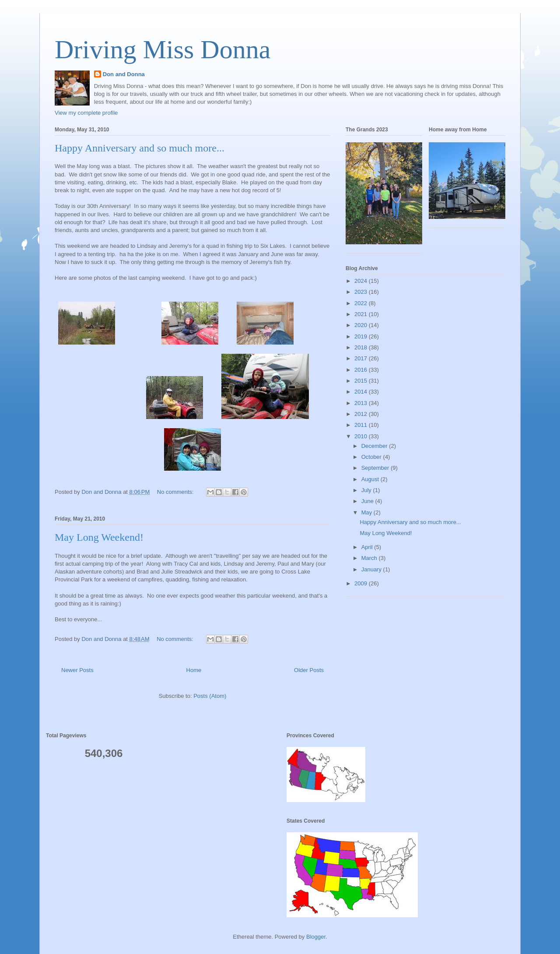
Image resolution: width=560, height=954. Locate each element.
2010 (362, 436)
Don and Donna (124, 74)
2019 (362, 336)
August (371, 479)
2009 (362, 583)
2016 (362, 370)
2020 (362, 325)
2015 (362, 381)
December (375, 446)
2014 (362, 392)
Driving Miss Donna (163, 49)
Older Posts (309, 670)
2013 (362, 403)
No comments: (176, 492)
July (367, 490)
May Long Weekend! (99, 537)
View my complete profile (86, 113)
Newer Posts (77, 670)
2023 (362, 292)
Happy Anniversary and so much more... (140, 148)
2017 (362, 358)
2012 (362, 414)
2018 (362, 347)
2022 (362, 303)
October (372, 457)
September (376, 468)
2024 (362, 281)
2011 (362, 425)
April (368, 547)
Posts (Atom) (210, 696)
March (370, 558)
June (368, 501)
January (372, 569)
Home (194, 670)
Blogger (316, 937)
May (367, 512)
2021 (362, 314)
